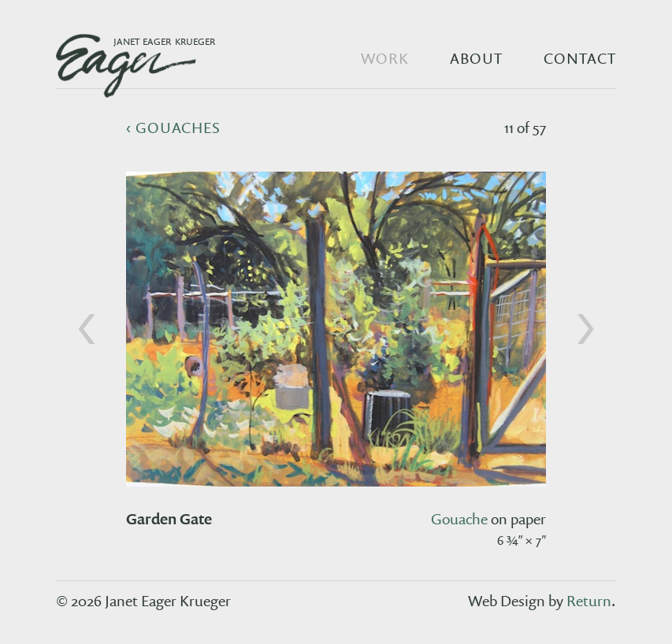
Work (385, 58)
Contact (580, 58)
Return (589, 601)
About (476, 58)
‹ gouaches (174, 128)
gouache (459, 519)
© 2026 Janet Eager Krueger (143, 601)
